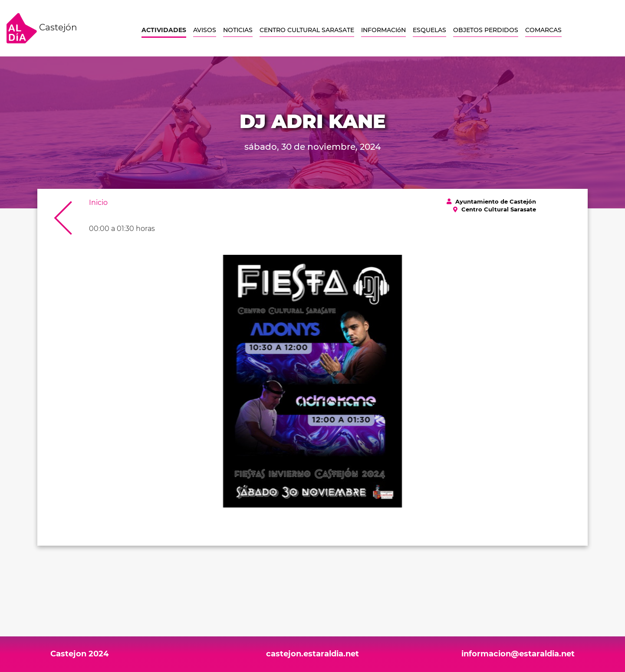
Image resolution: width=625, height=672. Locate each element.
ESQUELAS (429, 30)
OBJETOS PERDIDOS (486, 30)
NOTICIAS (238, 30)
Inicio (98, 203)
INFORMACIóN (383, 30)
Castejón (42, 28)
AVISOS (205, 30)
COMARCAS (543, 30)
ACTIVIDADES (164, 30)
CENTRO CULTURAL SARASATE (307, 30)
